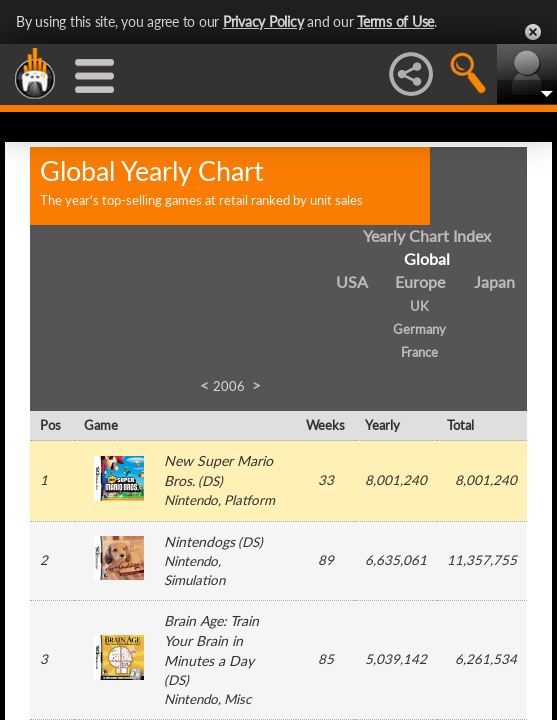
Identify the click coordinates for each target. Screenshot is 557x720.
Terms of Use (395, 21)
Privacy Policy (263, 21)
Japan (494, 281)
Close (533, 32)
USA (352, 281)
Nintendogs (199, 541)
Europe (420, 281)
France (419, 352)
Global (427, 258)
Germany (419, 329)
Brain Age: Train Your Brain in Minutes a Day (211, 640)
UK (419, 306)
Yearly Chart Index (427, 235)
